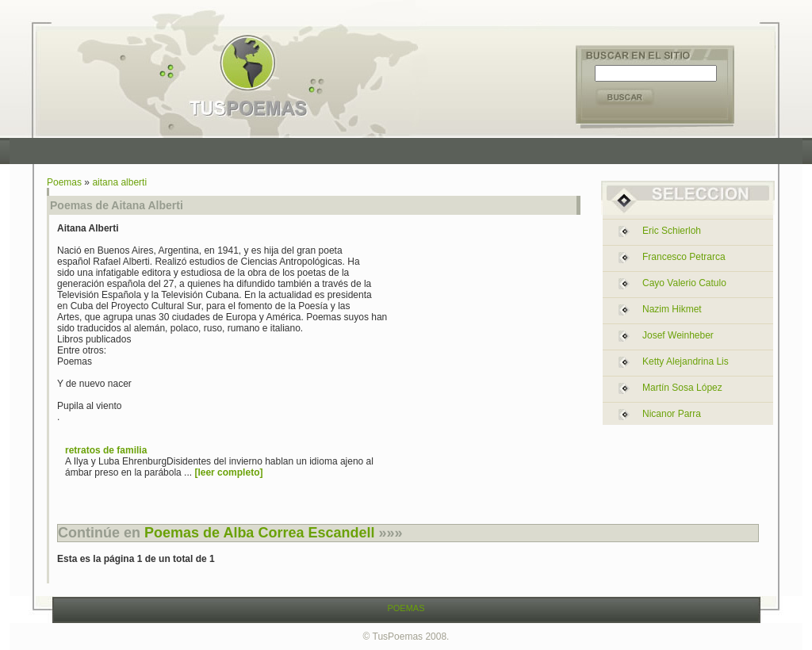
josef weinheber (678, 335)
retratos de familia (106, 450)
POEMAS (406, 608)
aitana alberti (119, 182)
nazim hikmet (672, 309)
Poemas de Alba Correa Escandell (259, 533)
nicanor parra (672, 414)
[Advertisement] (410, 151)
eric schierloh (672, 231)
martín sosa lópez (682, 388)
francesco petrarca (684, 257)
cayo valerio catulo (684, 283)
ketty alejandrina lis (686, 361)
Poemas (64, 182)
